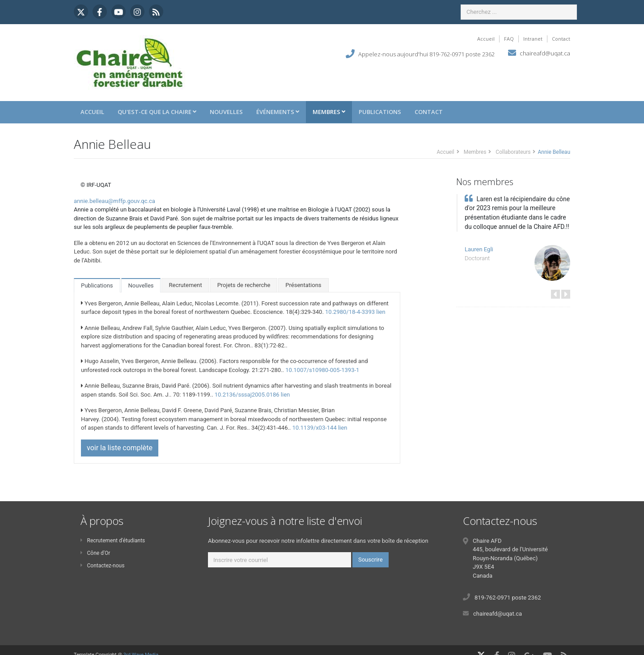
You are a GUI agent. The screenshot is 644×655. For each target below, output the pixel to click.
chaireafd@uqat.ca (545, 53)
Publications (380, 112)
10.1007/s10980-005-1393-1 (322, 370)
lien (381, 312)
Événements (278, 112)
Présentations (303, 285)
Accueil (486, 39)
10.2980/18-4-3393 (350, 312)
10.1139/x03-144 (315, 428)
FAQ (509, 39)
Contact (561, 39)
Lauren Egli (479, 249)
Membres (329, 112)
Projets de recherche (244, 285)
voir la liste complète (120, 448)
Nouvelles (226, 112)
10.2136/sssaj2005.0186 (247, 395)
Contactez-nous (102, 566)
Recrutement (185, 285)
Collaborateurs (513, 152)
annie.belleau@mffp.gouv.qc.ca (114, 201)
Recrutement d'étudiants (113, 541)
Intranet (533, 39)
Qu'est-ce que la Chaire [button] (157, 112)
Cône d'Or (95, 553)
